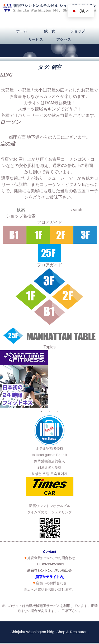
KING (6, 75)
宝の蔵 (8, 144)
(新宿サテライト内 (49, 577)
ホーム (22, 31)
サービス (36, 39)
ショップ (78, 31)
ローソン (10, 122)
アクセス (64, 39)
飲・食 (50, 31)
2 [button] (50, 412)
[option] (49, 379)
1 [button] (42, 412)
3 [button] (58, 412)
